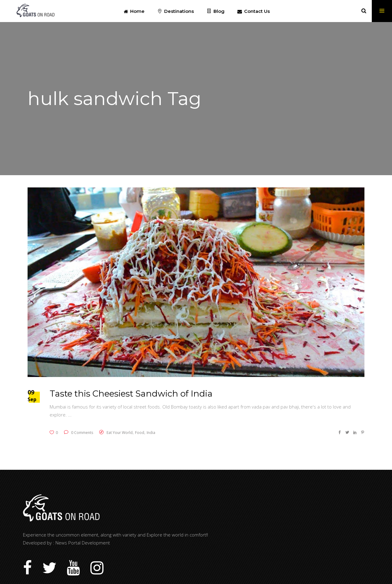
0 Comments (79, 433)
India (151, 433)
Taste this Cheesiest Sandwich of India (131, 394)
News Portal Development (83, 543)
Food (140, 433)
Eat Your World (120, 433)
